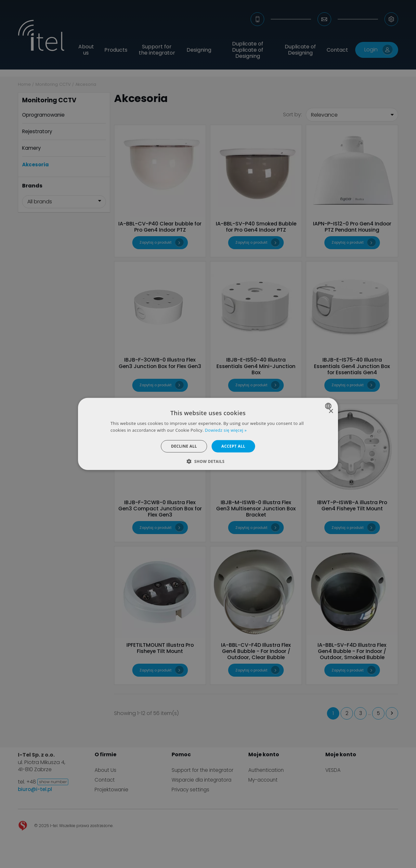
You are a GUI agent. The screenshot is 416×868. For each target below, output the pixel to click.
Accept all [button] (233, 446)
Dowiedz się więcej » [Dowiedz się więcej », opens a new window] (226, 430)
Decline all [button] (184, 446)
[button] (208, 461)
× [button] (331, 411)
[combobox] (329, 406)
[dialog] (208, 434)
